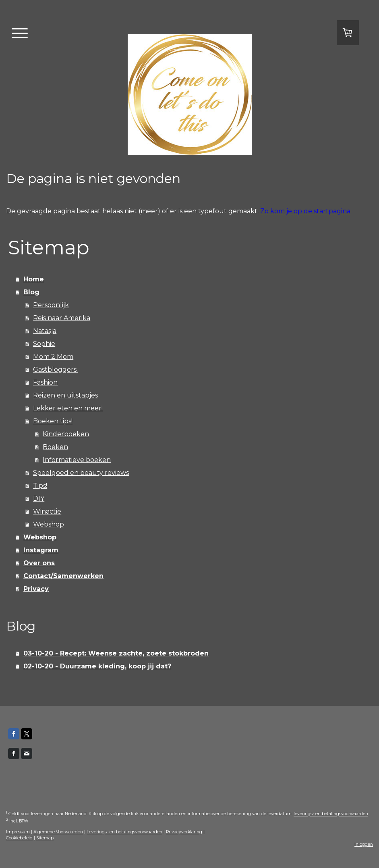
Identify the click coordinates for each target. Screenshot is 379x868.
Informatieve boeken (77, 460)
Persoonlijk (51, 305)
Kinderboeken (66, 434)
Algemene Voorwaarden (58, 832)
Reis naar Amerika (62, 318)
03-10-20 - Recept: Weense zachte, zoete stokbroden (116, 653)
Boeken (55, 447)
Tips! (40, 486)
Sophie (44, 344)
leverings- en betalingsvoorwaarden (331, 814)
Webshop (49, 524)
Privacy (36, 589)
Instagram (41, 550)
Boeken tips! (53, 421)
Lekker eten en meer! (68, 408)
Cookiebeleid (19, 838)
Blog (31, 292)
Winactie (47, 511)
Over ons (39, 563)
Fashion (45, 382)
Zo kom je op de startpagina (305, 211)
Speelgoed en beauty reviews (81, 473)
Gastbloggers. (55, 369)
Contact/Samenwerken (63, 576)
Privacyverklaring (184, 832)
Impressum (18, 832)
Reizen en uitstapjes (65, 395)
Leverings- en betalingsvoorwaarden (124, 832)
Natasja (45, 331)
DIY (39, 499)
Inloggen (364, 844)
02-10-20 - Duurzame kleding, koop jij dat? (97, 666)
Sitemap (45, 838)
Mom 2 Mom (53, 357)
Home (34, 279)
